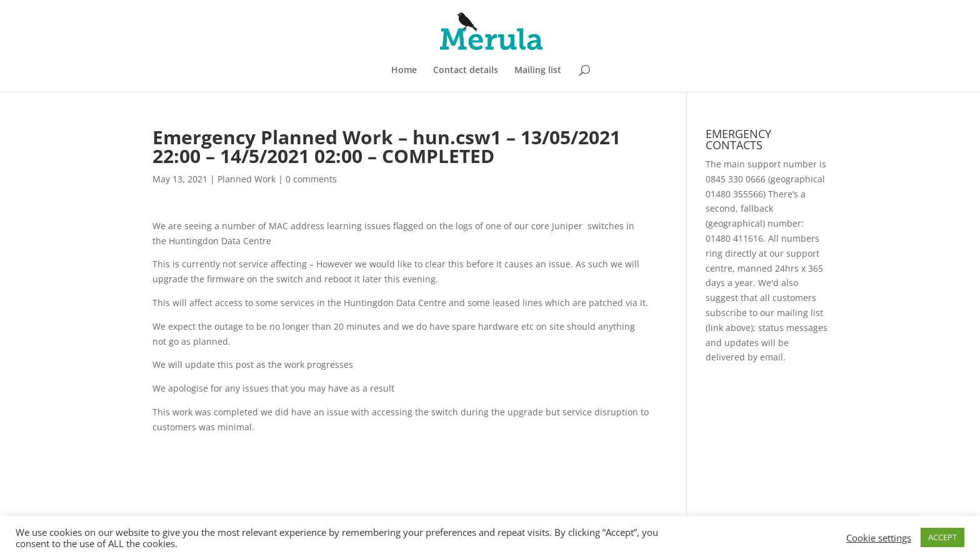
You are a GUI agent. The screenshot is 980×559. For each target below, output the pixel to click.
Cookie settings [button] (879, 538)
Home (404, 71)
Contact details (466, 71)
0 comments (311, 179)
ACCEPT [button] (942, 537)
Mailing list (538, 71)
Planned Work (247, 179)
